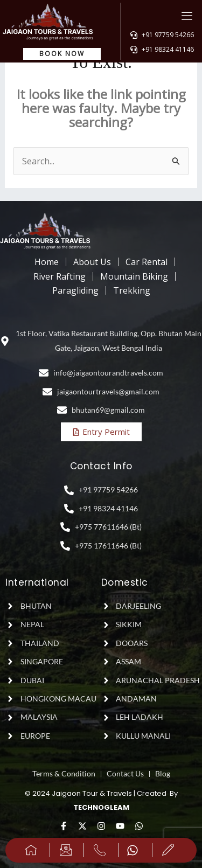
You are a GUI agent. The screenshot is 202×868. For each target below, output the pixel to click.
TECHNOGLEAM (101, 807)
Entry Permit (101, 432)
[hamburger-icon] (187, 16)
